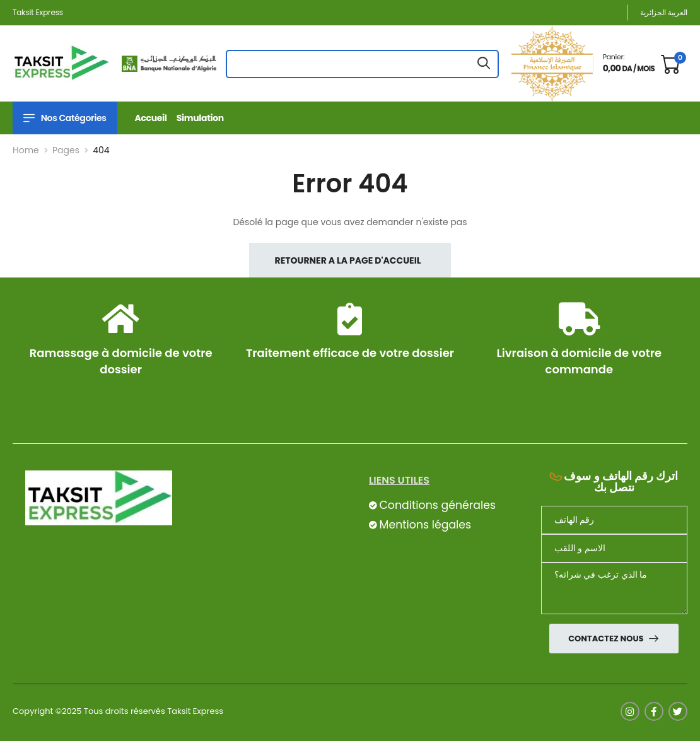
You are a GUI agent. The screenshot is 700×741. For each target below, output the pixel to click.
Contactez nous (607, 639)
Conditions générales (437, 505)
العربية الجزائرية (664, 12)
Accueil (151, 118)
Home (26, 150)
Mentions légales (425, 525)
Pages (66, 150)
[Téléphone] (615, 520)
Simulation (200, 118)
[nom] (615, 548)
